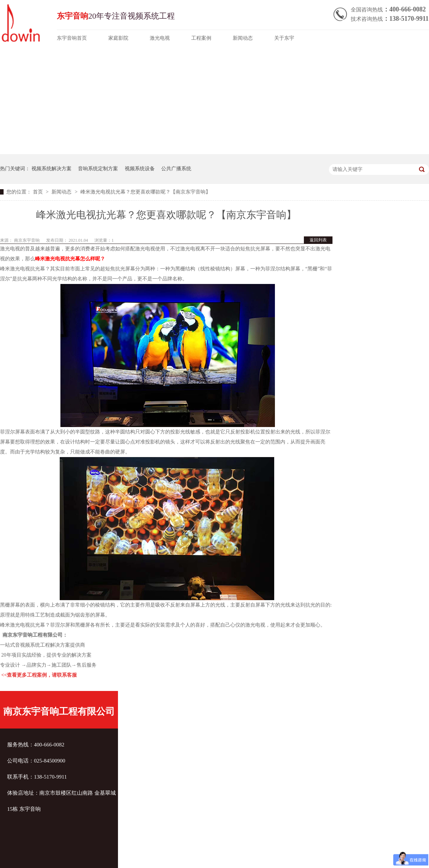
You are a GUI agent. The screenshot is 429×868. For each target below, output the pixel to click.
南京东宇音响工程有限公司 (59, 712)
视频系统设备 (140, 169)
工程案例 (201, 38)
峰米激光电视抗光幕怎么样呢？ (70, 259)
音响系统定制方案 (98, 169)
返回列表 (318, 240)
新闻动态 (243, 38)
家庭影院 (118, 38)
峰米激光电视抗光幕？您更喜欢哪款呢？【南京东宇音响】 (146, 192)
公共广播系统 (176, 169)
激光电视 (160, 38)
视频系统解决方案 (51, 169)
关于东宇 (284, 38)
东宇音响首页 (72, 38)
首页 (39, 192)
